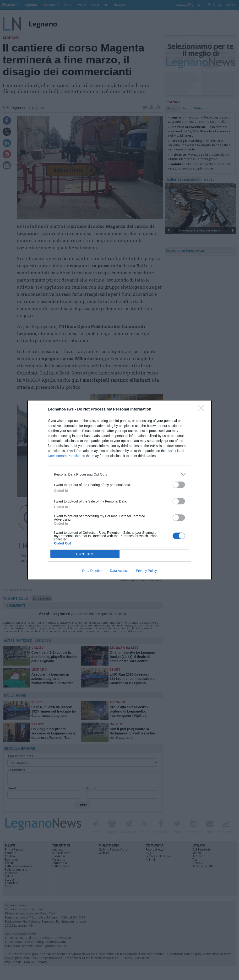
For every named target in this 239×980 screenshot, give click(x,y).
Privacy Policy (146, 571)
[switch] (179, 485)
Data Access (119, 571)
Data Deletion (92, 571)
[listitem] (119, 474)
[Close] (202, 410)
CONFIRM (85, 554)
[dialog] (119, 490)
